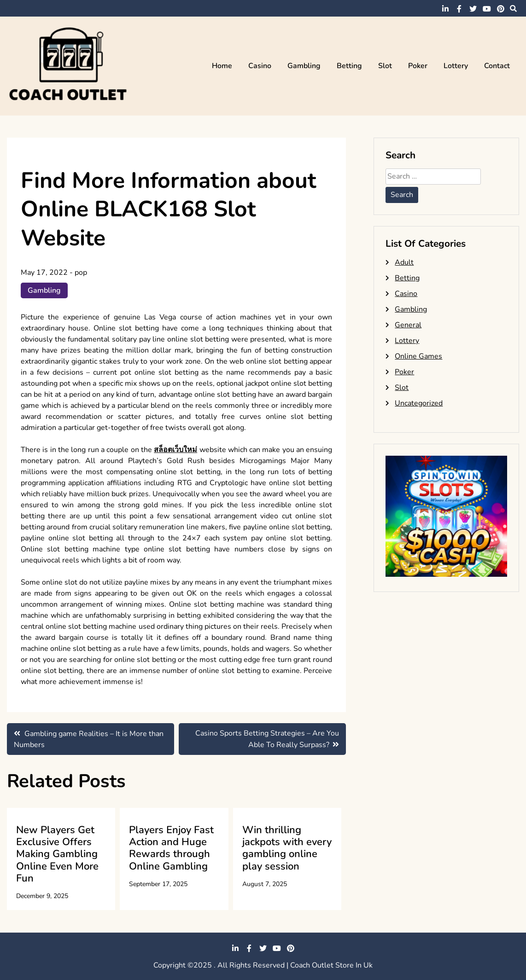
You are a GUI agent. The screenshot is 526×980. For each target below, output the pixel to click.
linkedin (445, 9)
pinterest (501, 9)
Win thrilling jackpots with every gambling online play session (287, 848)
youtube (487, 9)
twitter (473, 9)
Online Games (418, 356)
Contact (497, 66)
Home (222, 66)
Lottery (456, 66)
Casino (260, 66)
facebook (459, 9)
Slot (385, 66)
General (408, 325)
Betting (349, 66)
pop (81, 273)
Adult (404, 262)
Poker (418, 66)
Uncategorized (419, 403)
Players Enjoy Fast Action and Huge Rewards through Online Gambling (171, 848)
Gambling (304, 66)
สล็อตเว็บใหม (175, 450)
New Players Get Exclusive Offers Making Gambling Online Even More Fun (57, 854)
